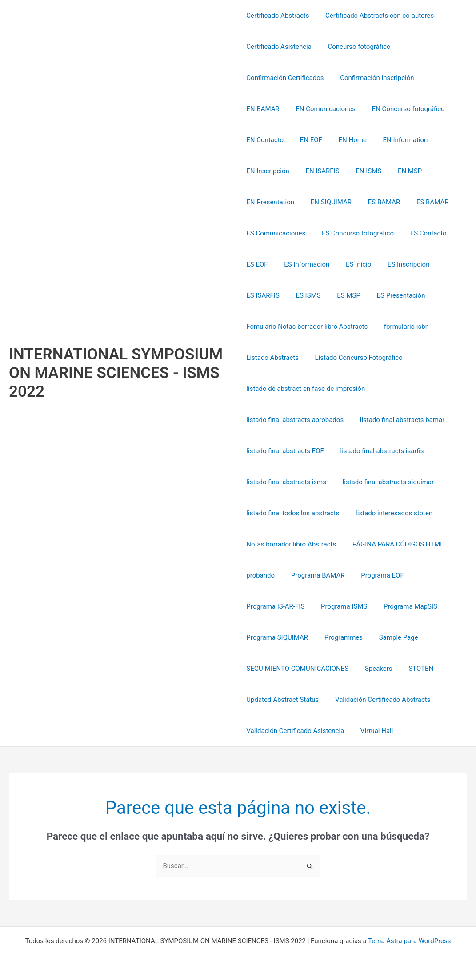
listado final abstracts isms (286, 482)
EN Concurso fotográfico (356, 109)
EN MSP (345, 171)
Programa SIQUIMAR (277, 637)
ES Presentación (346, 295)
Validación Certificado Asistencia (295, 731)
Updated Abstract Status (282, 700)
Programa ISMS (341, 606)
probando (260, 575)
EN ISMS (307, 171)
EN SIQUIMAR (267, 202)
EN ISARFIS (263, 171)
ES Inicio (318, 264)
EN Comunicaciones (276, 109)
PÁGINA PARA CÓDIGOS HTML (395, 544)
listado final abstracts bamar (399, 420)
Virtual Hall (374, 731)
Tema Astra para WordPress (409, 941)
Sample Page (392, 637)
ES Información (269, 264)
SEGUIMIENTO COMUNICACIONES (297, 669)
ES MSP (296, 295)
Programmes (340, 637)
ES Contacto (350, 233)
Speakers (376, 669)
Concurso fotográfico (356, 47)
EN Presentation (394, 171)
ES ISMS (259, 295)
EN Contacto (424, 109)
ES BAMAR (317, 202)
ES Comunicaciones (422, 202)
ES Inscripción (365, 264)
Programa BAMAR (315, 575)
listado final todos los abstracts (293, 513)
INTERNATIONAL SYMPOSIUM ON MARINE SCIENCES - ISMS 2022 (116, 373)
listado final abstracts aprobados (295, 420)
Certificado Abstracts (278, 16)
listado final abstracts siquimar (385, 482)
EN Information (346, 140)
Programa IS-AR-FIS (275, 606)
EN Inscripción (403, 140)
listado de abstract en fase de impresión (306, 389)
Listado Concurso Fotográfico (356, 358)
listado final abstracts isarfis (379, 451)
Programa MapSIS (405, 606)
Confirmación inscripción (374, 78)
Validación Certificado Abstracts (380, 700)
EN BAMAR (441, 78)
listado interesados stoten (391, 513)
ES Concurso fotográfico (282, 233)
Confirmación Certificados (285, 78)
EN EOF (257, 140)
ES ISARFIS (416, 264)
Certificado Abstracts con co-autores (376, 16)
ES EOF (392, 233)
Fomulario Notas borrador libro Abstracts (307, 327)
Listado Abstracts (272, 358)
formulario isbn (403, 327)
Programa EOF (377, 575)
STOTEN (415, 669)
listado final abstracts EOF (285, 451)
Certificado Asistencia (279, 47)
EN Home (296, 140)
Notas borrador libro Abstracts (291, 544)
